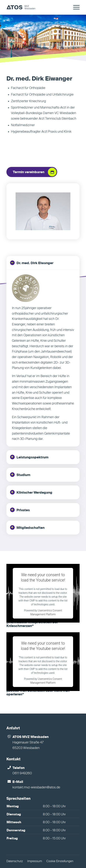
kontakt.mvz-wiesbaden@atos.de (36, 787)
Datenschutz (15, 861)
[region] (43, 358)
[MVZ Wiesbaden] (36, 7)
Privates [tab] (20, 510)
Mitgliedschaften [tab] (27, 527)
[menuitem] (75, 7)
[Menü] (75, 7)
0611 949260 (22, 773)
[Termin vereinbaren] (32, 172)
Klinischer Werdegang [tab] (31, 492)
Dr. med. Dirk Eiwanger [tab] (32, 263)
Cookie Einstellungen (60, 861)
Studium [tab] (20, 475)
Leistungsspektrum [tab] (29, 457)
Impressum (35, 861)
